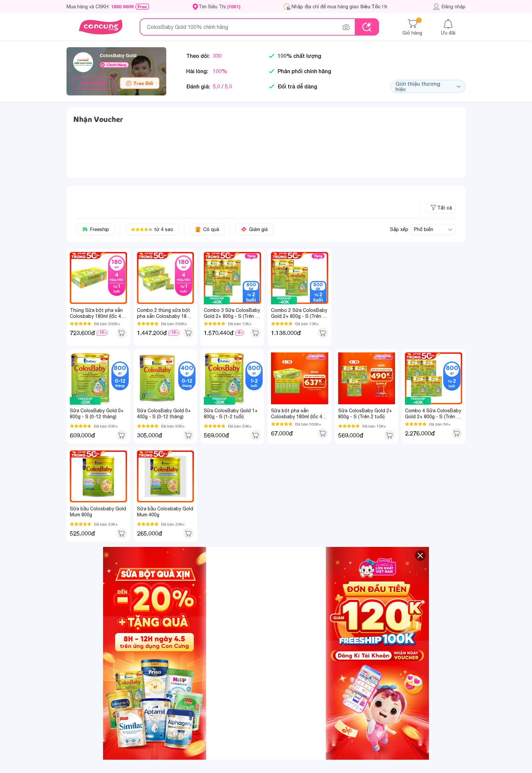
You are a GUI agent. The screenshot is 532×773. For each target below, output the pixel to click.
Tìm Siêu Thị (219, 6)
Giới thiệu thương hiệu (428, 86)
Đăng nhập (449, 7)
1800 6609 (122, 7)
